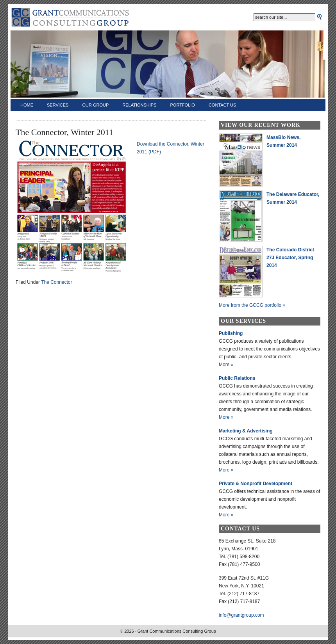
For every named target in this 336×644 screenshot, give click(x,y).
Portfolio (183, 105)
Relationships (139, 105)
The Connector (56, 282)
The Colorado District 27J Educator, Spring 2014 (290, 258)
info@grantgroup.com (241, 615)
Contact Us (223, 105)
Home (27, 105)
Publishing (231, 333)
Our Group (95, 105)
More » (226, 365)
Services (58, 105)
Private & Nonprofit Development (256, 484)
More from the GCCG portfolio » (252, 305)
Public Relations (237, 378)
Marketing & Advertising (246, 431)
